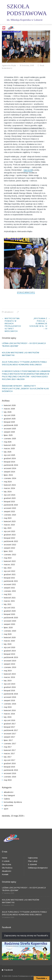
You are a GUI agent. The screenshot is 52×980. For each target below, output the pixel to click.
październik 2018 (11, 694)
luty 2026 (8, 412)
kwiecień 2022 (10, 561)
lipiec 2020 (8, 627)
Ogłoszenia (33, 858)
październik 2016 (11, 770)
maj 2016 (8, 780)
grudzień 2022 (10, 535)
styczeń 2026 (9, 415)
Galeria (7, 799)
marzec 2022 (9, 564)
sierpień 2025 (9, 432)
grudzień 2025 (10, 419)
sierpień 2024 (9, 472)
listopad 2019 (9, 654)
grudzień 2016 (10, 763)
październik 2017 (11, 730)
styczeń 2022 (9, 571)
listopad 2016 (9, 767)
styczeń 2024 (9, 495)
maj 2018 (8, 707)
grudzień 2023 (10, 498)
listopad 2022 (9, 538)
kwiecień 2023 (10, 521)
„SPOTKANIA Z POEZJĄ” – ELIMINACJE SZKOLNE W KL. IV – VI (38, 324)
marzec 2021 (9, 601)
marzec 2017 (9, 753)
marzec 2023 (9, 525)
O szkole (6, 861)
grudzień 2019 (10, 651)
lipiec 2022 (8, 551)
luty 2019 (8, 681)
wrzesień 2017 (10, 734)
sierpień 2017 (9, 737)
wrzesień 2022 (10, 545)
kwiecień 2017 (10, 750)
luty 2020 (8, 644)
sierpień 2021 (9, 588)
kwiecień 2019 (10, 674)
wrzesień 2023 (10, 508)
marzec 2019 (9, 677)
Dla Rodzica (7, 868)
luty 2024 (8, 492)
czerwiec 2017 (10, 744)
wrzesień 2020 (10, 621)
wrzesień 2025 (10, 429)
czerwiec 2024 (10, 478)
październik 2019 (11, 657)
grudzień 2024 (10, 458)
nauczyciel (28, 170)
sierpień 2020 (9, 624)
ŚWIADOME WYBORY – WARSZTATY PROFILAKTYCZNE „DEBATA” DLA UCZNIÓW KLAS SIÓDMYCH (25, 388)
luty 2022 (8, 568)
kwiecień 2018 (10, 710)
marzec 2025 (9, 448)
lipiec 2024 (8, 475)
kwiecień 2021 (10, 598)
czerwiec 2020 (10, 631)
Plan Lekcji (33, 861)
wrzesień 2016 (10, 773)
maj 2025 (8, 442)
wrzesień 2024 (10, 468)
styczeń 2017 (9, 760)
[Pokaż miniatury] (26, 292)
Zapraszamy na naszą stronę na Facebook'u (26, 936)
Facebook (8, 970)
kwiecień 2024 (10, 485)
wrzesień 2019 (10, 661)
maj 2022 (8, 558)
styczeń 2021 (9, 608)
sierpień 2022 (9, 548)
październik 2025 (11, 425)
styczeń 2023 (9, 531)
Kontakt (5, 874)
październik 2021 (11, 581)
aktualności (9, 312)
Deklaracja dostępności (38, 868)
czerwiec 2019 (10, 667)
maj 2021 (8, 594)
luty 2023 (8, 528)
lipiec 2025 (8, 435)
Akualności (7, 871)
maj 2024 (8, 482)
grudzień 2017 (10, 724)
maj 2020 (8, 634)
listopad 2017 (9, 727)
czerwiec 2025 (10, 438)
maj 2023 (8, 518)
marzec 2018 (9, 714)
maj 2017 (8, 747)
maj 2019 (8, 671)
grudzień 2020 (10, 611)
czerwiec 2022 (10, 555)
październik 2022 (11, 541)
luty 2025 (8, 452)
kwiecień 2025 (10, 445)
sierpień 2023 (9, 511)
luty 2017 (8, 757)
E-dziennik (32, 864)
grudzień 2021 (10, 574)
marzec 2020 (9, 641)
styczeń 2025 (9, 455)
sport (6, 809)
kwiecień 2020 (10, 637)
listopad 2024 (9, 462)
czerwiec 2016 (10, 777)
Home (5, 858)
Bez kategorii (9, 795)
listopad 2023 (9, 501)
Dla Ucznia (6, 864)
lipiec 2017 (8, 740)
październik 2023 (11, 505)
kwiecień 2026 (10, 405)
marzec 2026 (9, 409)
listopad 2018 (9, 690)
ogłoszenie (8, 805)
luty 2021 (8, 604)
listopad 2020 (9, 614)
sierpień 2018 (9, 700)
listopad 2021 (9, 578)
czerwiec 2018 (10, 704)
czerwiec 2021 (10, 591)
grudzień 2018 (10, 687)
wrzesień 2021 (10, 584)
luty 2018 (8, 717)
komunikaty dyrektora (13, 802)
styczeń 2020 (9, 647)
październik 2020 (11, 618)
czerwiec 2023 (10, 515)
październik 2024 (11, 465)
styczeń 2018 (9, 720)
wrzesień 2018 (10, 697)
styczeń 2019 (9, 684)
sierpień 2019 (9, 664)
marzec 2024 (9, 488)
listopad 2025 (9, 422)
